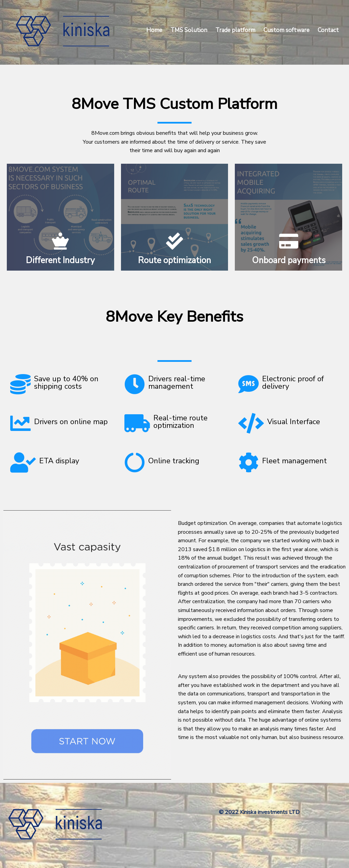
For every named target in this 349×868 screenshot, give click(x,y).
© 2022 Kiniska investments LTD (259, 812)
